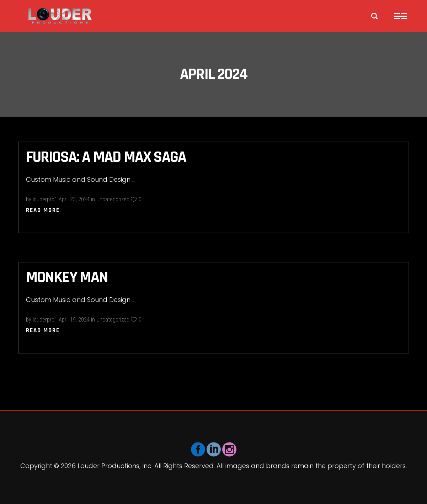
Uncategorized (113, 199)
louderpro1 (45, 199)
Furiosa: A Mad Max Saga (106, 157)
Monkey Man (67, 277)
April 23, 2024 (74, 199)
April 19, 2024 (74, 320)
